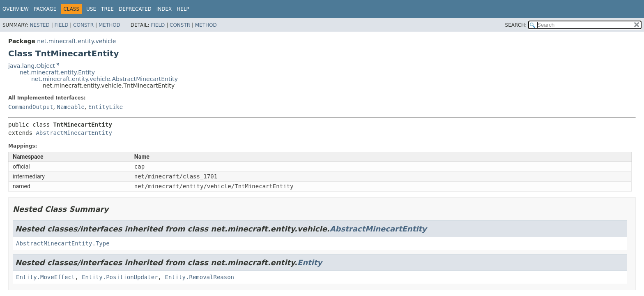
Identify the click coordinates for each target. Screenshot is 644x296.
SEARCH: (516, 25)
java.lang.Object (32, 66)
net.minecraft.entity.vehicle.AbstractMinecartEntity (105, 79)
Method (109, 25)
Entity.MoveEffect (45, 277)
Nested (39, 25)
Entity (310, 262)
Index (164, 9)
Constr (83, 25)
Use (91, 9)
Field (61, 25)
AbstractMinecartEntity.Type (63, 243)
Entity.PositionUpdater (120, 277)
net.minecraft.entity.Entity (57, 72)
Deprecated (135, 9)
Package (45, 9)
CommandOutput (31, 107)
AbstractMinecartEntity (74, 133)
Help (183, 9)
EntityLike (106, 107)
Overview (16, 9)
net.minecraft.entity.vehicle (76, 41)
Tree (107, 9)
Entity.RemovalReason (199, 277)
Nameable (70, 107)
